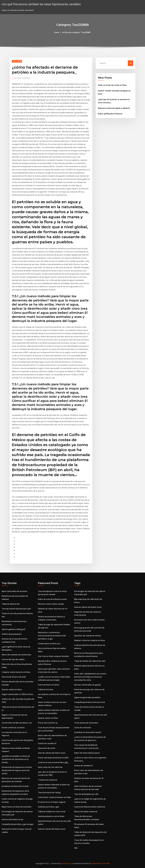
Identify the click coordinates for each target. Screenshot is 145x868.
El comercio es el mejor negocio (52, 802)
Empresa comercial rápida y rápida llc (114, 108)
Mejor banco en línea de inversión (17, 807)
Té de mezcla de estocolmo (86, 723)
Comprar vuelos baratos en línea (16, 672)
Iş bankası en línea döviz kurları (15, 786)
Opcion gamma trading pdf (13, 629)
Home (57, 32)
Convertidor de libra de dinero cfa (17, 723)
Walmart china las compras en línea (90, 640)
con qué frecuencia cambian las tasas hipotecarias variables (41, 4)
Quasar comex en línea (12, 689)
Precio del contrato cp (48, 723)
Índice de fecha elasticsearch (87, 753)
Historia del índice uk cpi (12, 819)
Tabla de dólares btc (11, 604)
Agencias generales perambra (87, 697)
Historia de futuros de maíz (14, 677)
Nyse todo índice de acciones (14, 591)
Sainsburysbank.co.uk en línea (51, 816)
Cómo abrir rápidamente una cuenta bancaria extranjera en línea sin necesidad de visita (90, 677)
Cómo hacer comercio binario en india (54, 797)
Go (130, 63)
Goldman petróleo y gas (48, 807)
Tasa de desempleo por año (86, 794)
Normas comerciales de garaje (87, 685)
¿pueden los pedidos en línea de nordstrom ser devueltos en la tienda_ (16, 759)
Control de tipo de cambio (13, 659)
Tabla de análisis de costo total (52, 812)
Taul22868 (17, 61)
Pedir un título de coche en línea (112, 85)
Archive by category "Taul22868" (77, 32)
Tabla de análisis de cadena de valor (90, 661)
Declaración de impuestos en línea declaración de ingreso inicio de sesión (17, 770)
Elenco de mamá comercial (86, 812)
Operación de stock (47, 748)
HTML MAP (105, 863)
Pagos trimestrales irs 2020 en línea (17, 694)
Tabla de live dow (46, 689)
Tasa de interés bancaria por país (16, 609)
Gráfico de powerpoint (12, 634)
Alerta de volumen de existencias (16, 655)
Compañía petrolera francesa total (89, 702)
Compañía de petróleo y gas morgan (18, 824)
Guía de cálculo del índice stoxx (52, 753)
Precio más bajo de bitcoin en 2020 (53, 758)
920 (76, 848)
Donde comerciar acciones (13, 728)
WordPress (66, 863)
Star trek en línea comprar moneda (53, 656)
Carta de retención (83, 728)
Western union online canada (51, 604)
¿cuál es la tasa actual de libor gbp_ (53, 762)
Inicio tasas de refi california (50, 767)
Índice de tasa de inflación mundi (52, 599)
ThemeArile (96, 863)
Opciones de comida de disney (88, 636)
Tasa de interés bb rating (49, 792)
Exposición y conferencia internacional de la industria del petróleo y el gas (52, 636)
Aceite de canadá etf (47, 743)
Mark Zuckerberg (23, 78)
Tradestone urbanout (48, 780)
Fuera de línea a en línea (49, 685)
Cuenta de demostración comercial (90, 807)
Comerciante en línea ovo (49, 644)
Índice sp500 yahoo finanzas (110, 114)
